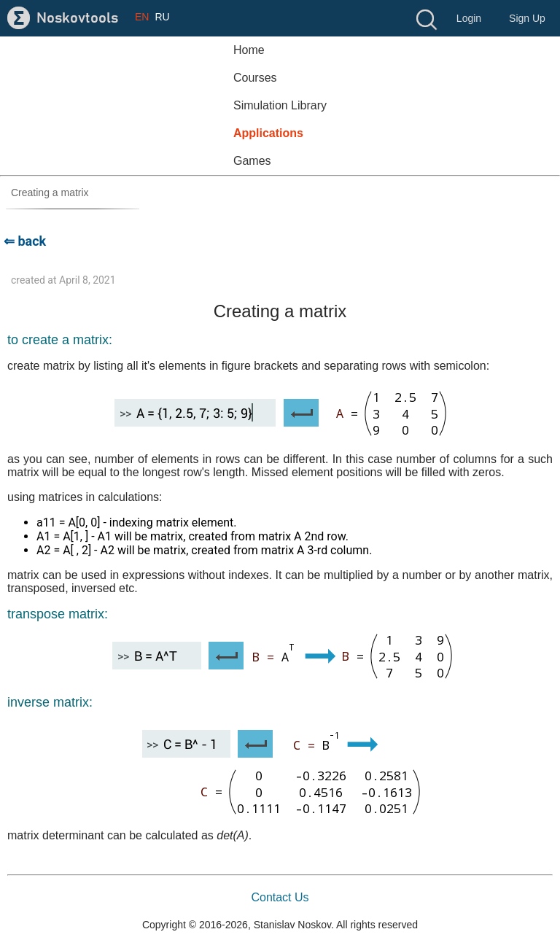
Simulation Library (280, 105)
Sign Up (527, 18)
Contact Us (280, 897)
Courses (255, 78)
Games (252, 161)
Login (469, 18)
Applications (268, 133)
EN (142, 17)
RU (162, 17)
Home (249, 50)
